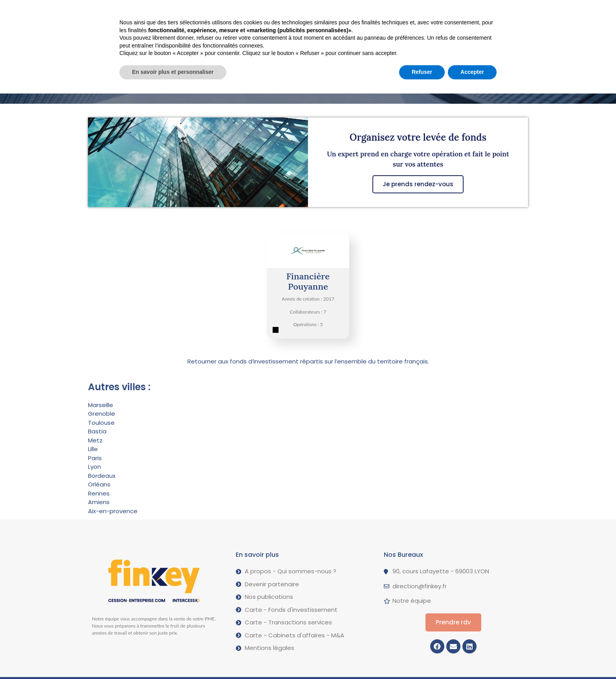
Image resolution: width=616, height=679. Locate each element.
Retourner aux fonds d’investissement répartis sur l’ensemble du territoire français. (308, 361)
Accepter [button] (472, 657)
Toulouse (101, 423)
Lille (93, 449)
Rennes (99, 493)
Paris (95, 458)
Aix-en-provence (113, 511)
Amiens (99, 502)
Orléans (99, 484)
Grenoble (102, 414)
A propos (321, 11)
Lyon (94, 467)
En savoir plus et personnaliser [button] (173, 657)
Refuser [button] (422, 657)
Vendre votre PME (192, 11)
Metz (95, 440)
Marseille (101, 405)
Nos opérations (262, 11)
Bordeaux (102, 476)
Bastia (97, 431)
